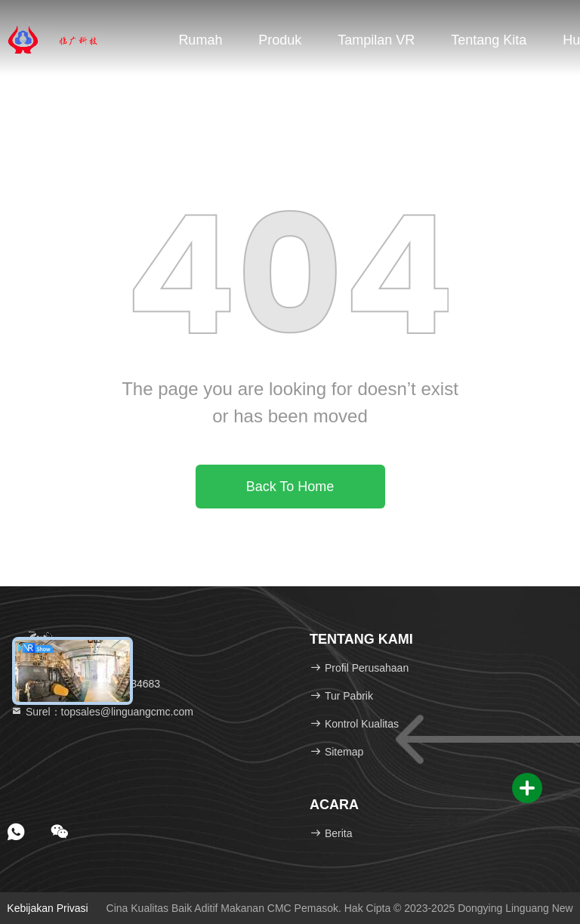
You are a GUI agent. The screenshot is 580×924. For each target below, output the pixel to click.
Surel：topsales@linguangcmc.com (102, 712)
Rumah (200, 40)
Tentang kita (489, 40)
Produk (280, 40)
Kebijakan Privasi (47, 908)
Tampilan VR (376, 40)
